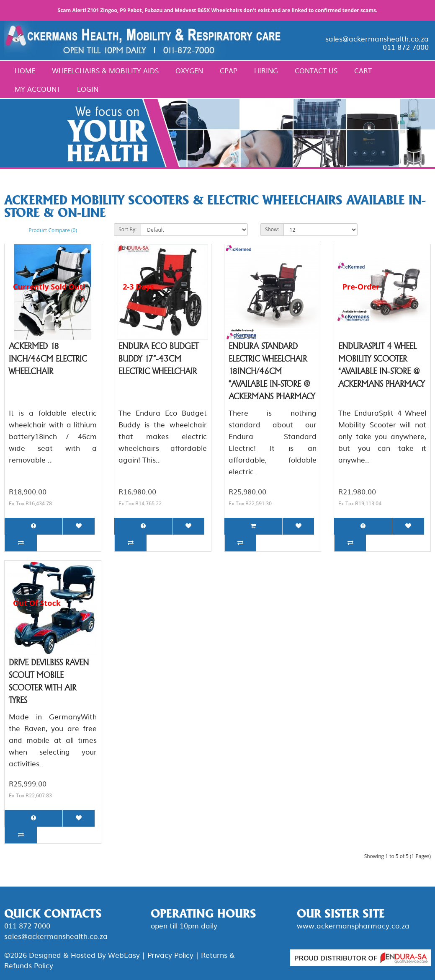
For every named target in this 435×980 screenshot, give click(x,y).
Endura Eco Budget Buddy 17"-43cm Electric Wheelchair (158, 359)
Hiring (266, 70)
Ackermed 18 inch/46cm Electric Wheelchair (48, 359)
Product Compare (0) (53, 230)
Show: (272, 229)
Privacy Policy (170, 955)
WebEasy (124, 955)
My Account (37, 89)
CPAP (229, 70)
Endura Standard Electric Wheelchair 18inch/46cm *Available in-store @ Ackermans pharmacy (272, 371)
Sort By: (127, 229)
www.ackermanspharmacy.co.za (353, 925)
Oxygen (189, 70)
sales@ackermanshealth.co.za (377, 38)
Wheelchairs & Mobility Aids (105, 70)
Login (88, 89)
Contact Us (316, 70)
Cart (363, 70)
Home (25, 70)
